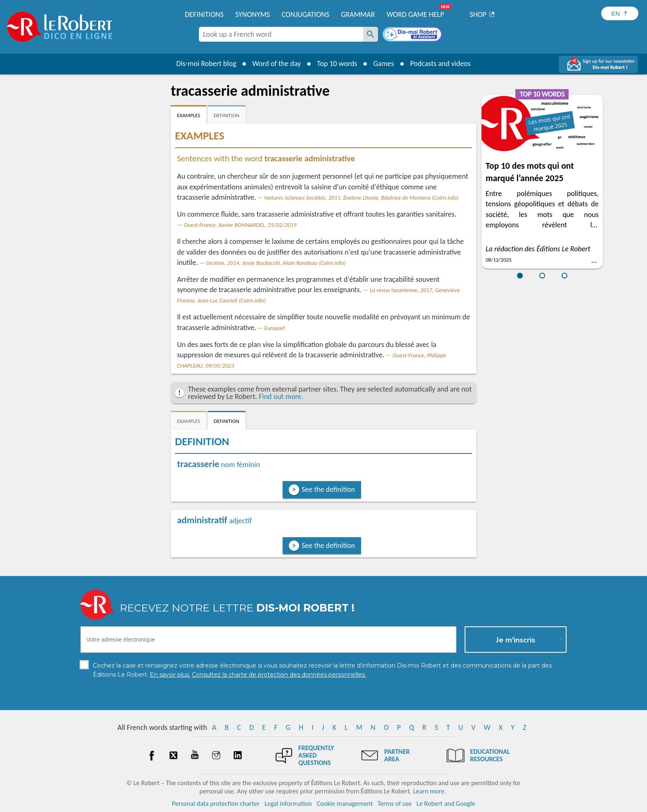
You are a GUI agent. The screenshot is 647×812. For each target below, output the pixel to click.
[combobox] (281, 34)
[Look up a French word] (371, 34)
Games (384, 64)
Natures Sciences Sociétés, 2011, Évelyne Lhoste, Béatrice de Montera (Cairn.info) (362, 198)
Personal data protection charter (216, 804)
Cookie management (345, 804)
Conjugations (305, 14)
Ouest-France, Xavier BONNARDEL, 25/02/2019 (240, 225)
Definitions (204, 14)
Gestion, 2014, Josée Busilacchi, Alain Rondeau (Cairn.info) (276, 263)
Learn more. (429, 791)
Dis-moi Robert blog (206, 64)
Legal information (288, 804)
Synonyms (253, 14)
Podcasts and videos (440, 64)
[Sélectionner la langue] (620, 13)
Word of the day (276, 64)
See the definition (328, 489)
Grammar (358, 14)
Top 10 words (337, 64)
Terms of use (395, 804)
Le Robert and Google (446, 804)
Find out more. (281, 397)
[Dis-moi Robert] (413, 35)
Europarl (275, 328)
